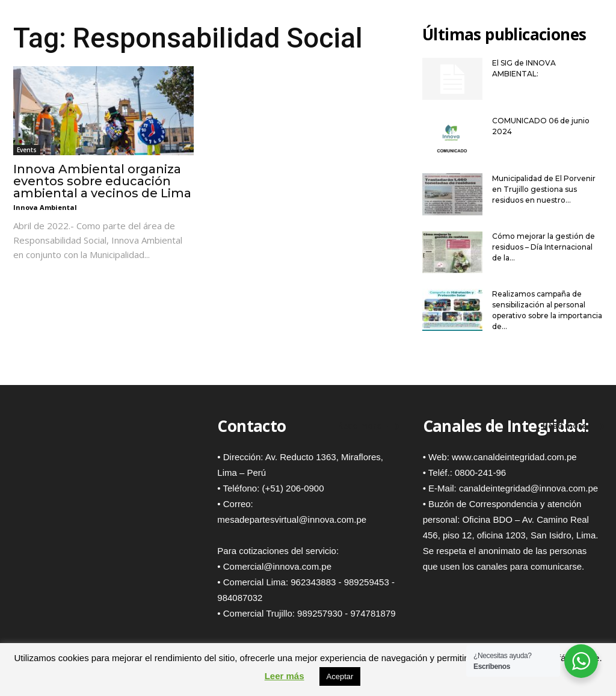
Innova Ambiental (45, 207)
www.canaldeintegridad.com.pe (514, 457)
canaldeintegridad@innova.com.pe (528, 488)
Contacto (251, 426)
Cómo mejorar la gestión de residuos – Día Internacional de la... (544, 247)
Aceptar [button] (340, 676)
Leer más (285, 676)
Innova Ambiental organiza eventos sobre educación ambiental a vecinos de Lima (102, 181)
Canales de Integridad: (506, 426)
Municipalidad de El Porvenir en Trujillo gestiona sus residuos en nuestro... (544, 189)
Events (27, 150)
